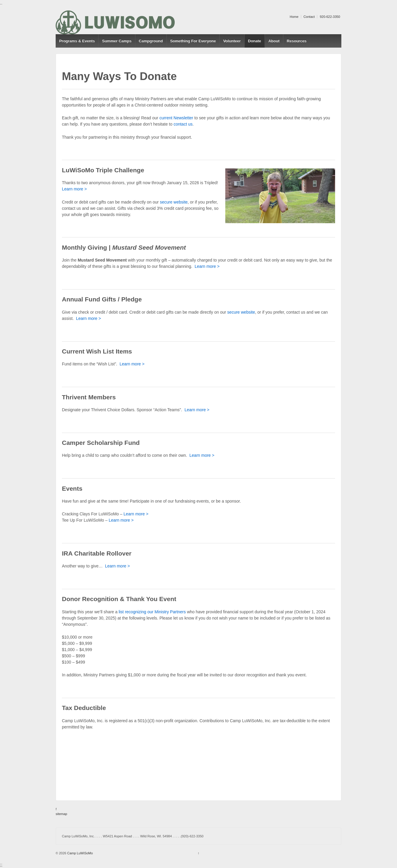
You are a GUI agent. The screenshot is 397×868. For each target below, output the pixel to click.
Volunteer (232, 41)
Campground (151, 41)
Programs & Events (77, 41)
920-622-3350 (330, 17)
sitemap (61, 814)
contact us (183, 124)
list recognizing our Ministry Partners (152, 612)
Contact (309, 17)
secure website (174, 202)
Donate (254, 41)
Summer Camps (117, 41)
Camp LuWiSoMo (80, 853)
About (274, 41)
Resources (297, 41)
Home (294, 17)
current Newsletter (176, 118)
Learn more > (74, 189)
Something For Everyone (193, 41)
